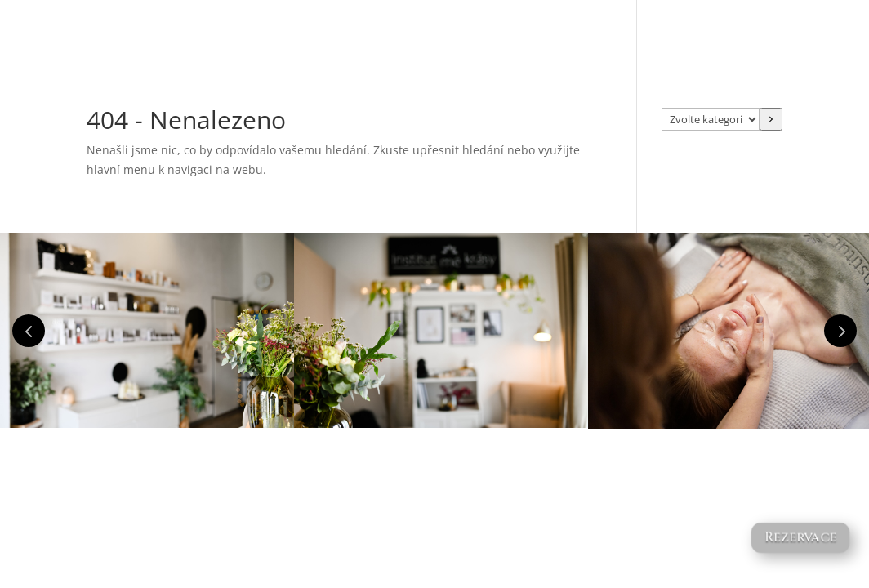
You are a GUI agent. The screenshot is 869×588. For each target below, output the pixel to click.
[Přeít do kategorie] (771, 119)
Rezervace (800, 537)
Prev (29, 331)
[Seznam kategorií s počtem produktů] (711, 119)
